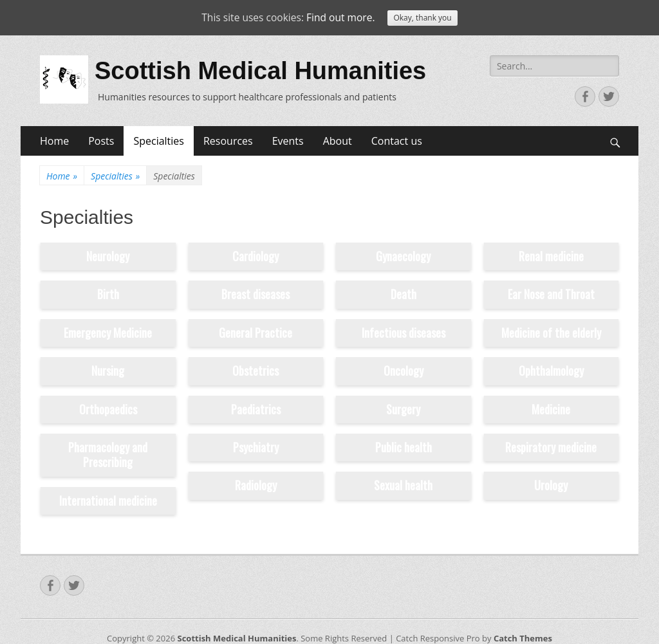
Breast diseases (255, 294)
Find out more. (342, 18)
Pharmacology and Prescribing (108, 455)
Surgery (403, 409)
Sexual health (403, 485)
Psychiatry (256, 447)
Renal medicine (551, 256)
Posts (101, 141)
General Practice (255, 333)
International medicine (108, 501)
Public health (404, 447)
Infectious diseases (404, 333)
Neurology (108, 256)
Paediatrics (256, 409)
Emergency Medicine (108, 333)
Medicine (551, 409)
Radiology (256, 485)
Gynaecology (403, 256)
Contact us (397, 141)
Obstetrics (255, 371)
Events (288, 141)
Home (54, 141)
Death (404, 294)
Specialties (159, 141)
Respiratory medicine (551, 447)
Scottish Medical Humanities (260, 71)
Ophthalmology (551, 371)
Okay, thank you (425, 18)
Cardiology (255, 256)
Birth (108, 294)
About (338, 141)
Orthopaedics (108, 409)
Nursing (108, 371)
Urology (551, 485)
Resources (228, 141)
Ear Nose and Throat (551, 294)
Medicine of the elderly (551, 333)
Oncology (404, 371)
